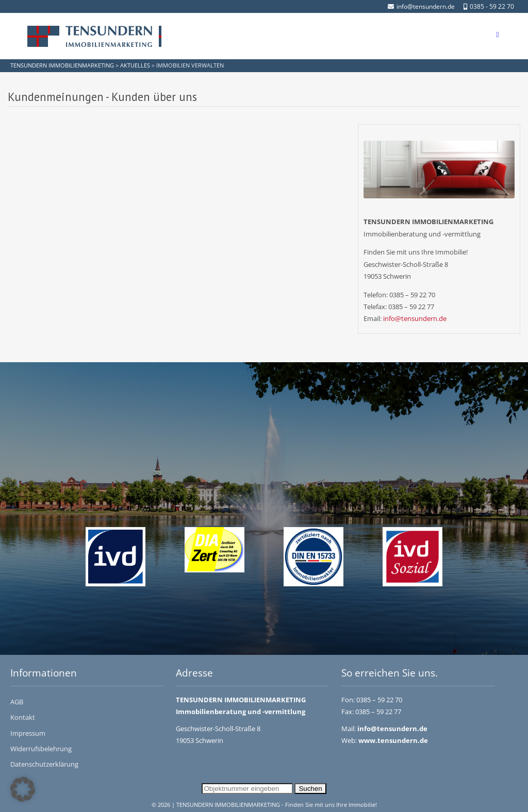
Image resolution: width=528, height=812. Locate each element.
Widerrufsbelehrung (41, 749)
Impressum (28, 733)
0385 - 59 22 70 (489, 6)
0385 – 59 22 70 (379, 700)
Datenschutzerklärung (44, 764)
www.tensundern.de (393, 740)
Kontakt (23, 717)
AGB (17, 702)
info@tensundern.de (421, 6)
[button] (23, 789)
